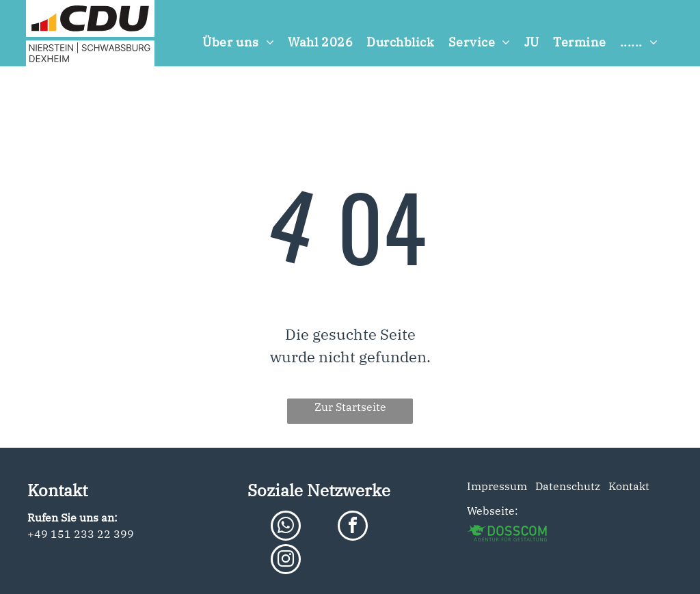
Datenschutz (568, 486)
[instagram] (286, 561)
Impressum (497, 486)
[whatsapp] (286, 527)
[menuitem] (238, 42)
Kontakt (626, 486)
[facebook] (353, 527)
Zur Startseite (350, 407)
